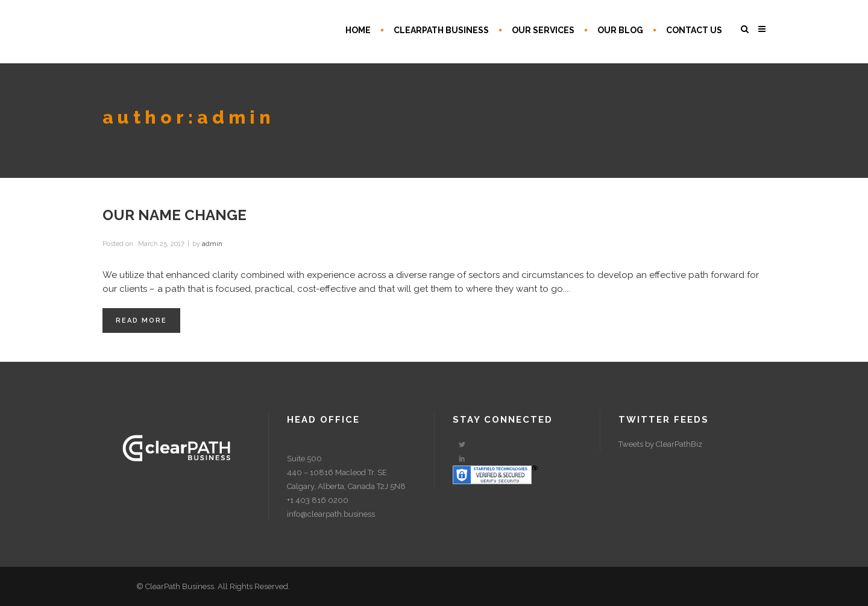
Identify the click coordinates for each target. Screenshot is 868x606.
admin (212, 244)
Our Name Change (175, 215)
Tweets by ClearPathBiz (660, 444)
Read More (141, 320)
